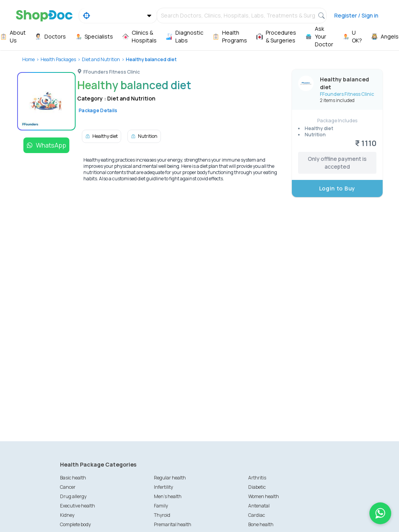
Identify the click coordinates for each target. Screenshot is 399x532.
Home (28, 59)
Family (161, 506)
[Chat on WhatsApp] (380, 513)
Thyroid (162, 515)
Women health (264, 496)
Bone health (261, 524)
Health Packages (58, 59)
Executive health (78, 506)
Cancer (68, 487)
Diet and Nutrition (101, 59)
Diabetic (257, 487)
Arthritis (257, 478)
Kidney (67, 515)
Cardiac (257, 515)
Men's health (168, 496)
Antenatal (259, 506)
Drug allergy (73, 496)
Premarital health (173, 524)
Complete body (75, 524)
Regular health (170, 478)
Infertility (163, 487)
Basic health (73, 478)
